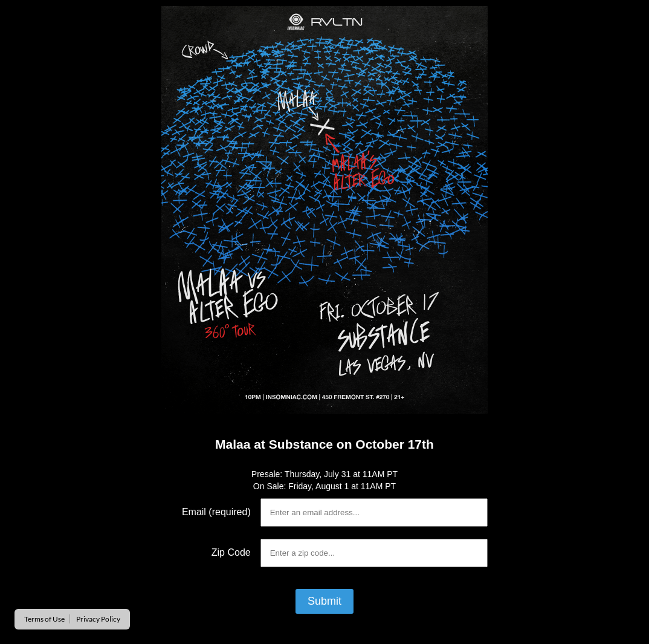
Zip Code (231, 552)
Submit (324, 601)
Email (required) (216, 512)
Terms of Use (44, 619)
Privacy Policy (98, 619)
